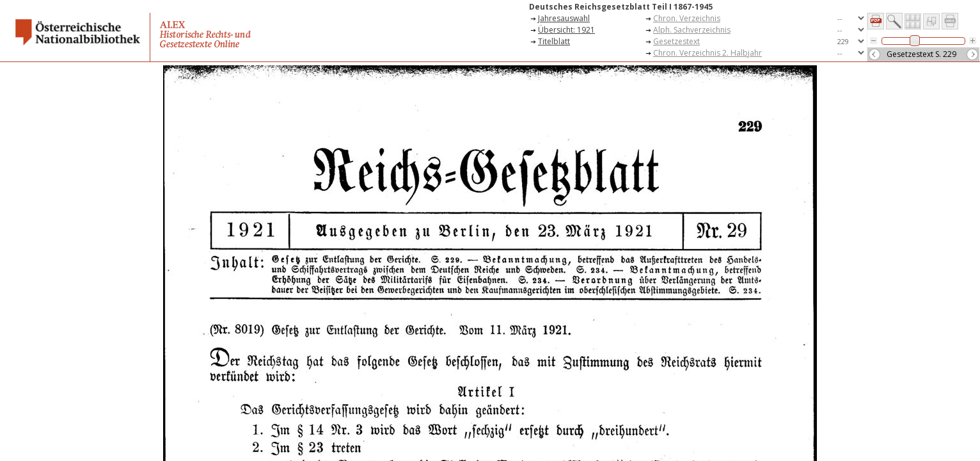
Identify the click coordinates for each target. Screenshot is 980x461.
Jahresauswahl (564, 18)
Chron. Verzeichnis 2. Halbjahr (707, 53)
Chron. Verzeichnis (687, 18)
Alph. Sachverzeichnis (692, 30)
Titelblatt (554, 41)
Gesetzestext (676, 41)
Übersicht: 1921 (566, 30)
